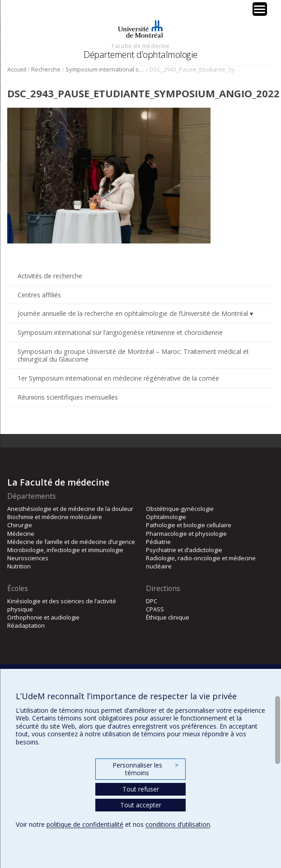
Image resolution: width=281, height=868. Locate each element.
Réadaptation (26, 625)
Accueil (17, 69)
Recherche (46, 69)
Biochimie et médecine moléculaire (55, 517)
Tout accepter (141, 805)
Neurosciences (28, 558)
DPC (152, 601)
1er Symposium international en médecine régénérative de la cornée (118, 378)
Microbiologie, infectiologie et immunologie (65, 550)
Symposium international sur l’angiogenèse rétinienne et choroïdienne (105, 69)
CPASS (155, 609)
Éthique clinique (168, 617)
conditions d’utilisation (178, 824)
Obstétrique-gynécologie (180, 509)
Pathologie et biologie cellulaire (189, 525)
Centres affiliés (39, 295)
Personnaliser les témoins (145, 769)
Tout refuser (141, 789)
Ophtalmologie (166, 517)
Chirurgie (20, 525)
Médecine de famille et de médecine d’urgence (71, 542)
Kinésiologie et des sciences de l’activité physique (62, 605)
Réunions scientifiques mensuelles (68, 397)
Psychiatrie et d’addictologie (184, 550)
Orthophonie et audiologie (43, 617)
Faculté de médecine (140, 46)
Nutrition (19, 566)
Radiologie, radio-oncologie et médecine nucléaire (201, 562)
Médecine (21, 534)
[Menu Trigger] (260, 9)
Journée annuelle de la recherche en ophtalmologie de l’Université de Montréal (133, 313)
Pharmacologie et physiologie (186, 534)
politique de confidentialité (85, 824)
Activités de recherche (50, 276)
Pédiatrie (158, 542)
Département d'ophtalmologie (140, 55)
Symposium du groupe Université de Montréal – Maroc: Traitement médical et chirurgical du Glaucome (133, 355)
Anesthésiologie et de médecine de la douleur (70, 509)
